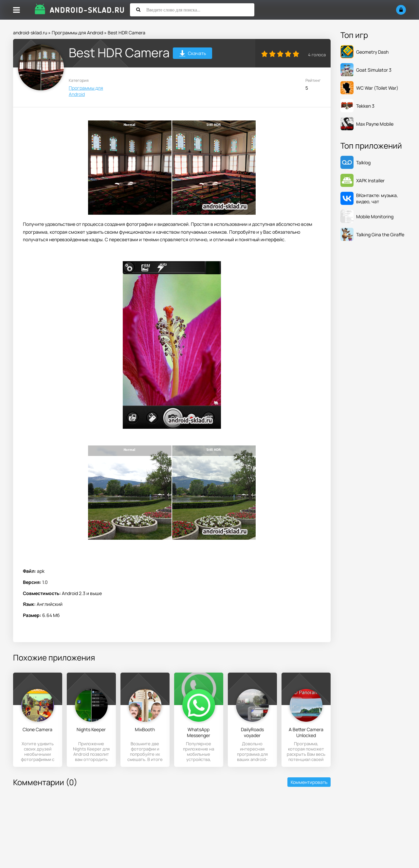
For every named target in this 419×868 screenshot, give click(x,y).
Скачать (193, 54)
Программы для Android (77, 33)
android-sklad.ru (30, 33)
